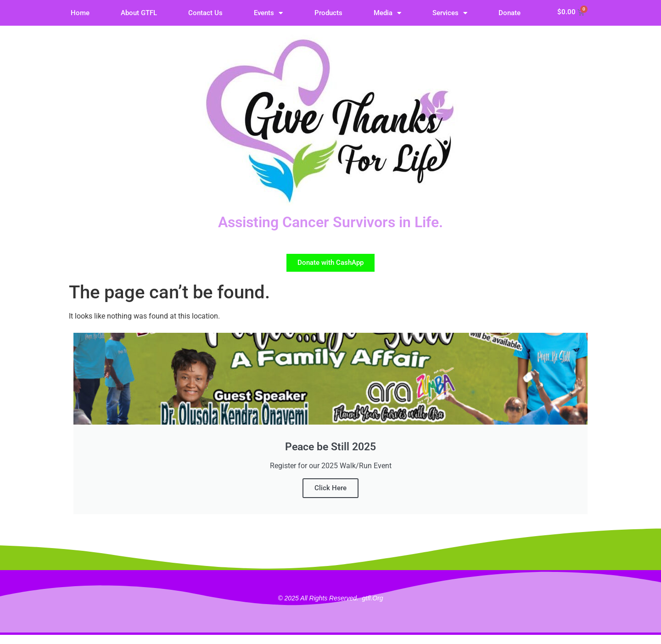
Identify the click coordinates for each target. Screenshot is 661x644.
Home (80, 13)
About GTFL (139, 13)
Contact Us (205, 13)
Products (328, 13)
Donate (510, 13)
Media (387, 13)
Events (268, 13)
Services (450, 13)
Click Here (330, 488)
